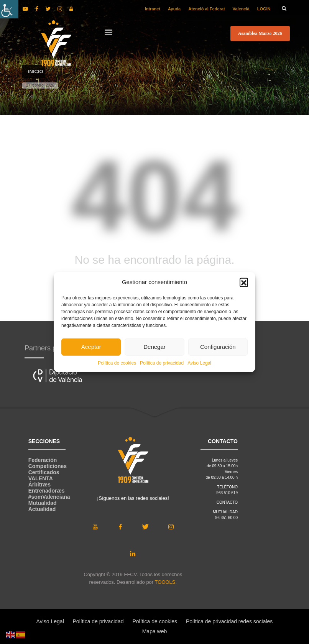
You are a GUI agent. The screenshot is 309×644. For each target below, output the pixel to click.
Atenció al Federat (206, 9)
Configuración (218, 347)
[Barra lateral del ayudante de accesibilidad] (9, 9)
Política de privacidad (162, 363)
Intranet (153, 9)
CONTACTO (227, 502)
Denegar (154, 347)
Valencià (241, 9)
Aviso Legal (199, 363)
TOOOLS (165, 582)
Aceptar (91, 347)
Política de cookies (117, 363)
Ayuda (174, 9)
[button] (244, 282)
